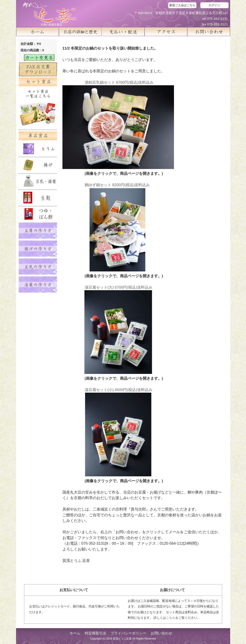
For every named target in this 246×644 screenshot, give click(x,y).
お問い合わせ (161, 633)
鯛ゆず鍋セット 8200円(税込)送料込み (117, 185)
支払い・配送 (123, 32)
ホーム (37, 32)
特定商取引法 (95, 633)
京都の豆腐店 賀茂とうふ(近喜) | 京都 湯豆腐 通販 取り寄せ (50, 13)
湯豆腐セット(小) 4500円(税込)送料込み (119, 390)
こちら (171, 618)
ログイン (214, 5)
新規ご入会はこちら (182, 5)
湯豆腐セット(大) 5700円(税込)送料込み (119, 287)
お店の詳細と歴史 (80, 32)
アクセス (166, 32)
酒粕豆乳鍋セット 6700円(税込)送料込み (119, 82)
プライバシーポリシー (128, 633)
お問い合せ (209, 32)
